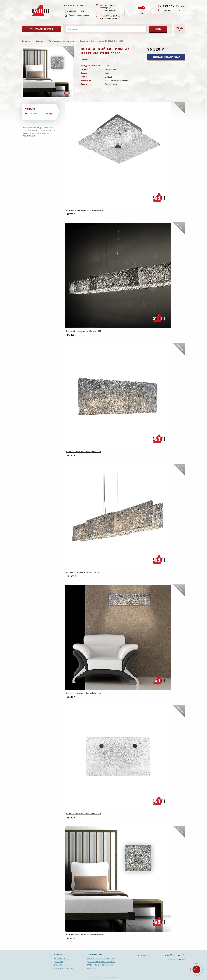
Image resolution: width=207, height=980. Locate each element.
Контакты (82, 5)
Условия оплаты (62, 959)
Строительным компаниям (100, 965)
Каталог (39, 41)
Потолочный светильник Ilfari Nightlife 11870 (84, 210)
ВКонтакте (146, 955)
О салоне (69, 5)
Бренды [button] (179, 28)
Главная (26, 41)
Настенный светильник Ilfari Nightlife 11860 (84, 693)
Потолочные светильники (62, 41)
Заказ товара (61, 965)
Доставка (59, 962)
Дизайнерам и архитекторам (101, 962)
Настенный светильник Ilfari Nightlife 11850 (84, 452)
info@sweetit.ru (178, 959)
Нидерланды (110, 69)
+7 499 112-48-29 (171, 6)
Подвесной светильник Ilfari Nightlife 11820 (84, 331)
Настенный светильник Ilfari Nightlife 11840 (84, 814)
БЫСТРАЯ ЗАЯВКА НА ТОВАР (166, 57)
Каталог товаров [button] (44, 29)
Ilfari (107, 73)
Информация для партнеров (100, 959)
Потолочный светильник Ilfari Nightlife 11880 (84, 934)
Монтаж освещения (64, 968)
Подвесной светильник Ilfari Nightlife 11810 (84, 572)
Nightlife (108, 77)
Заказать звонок (173, 10)
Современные (111, 84)
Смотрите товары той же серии (41, 113)
